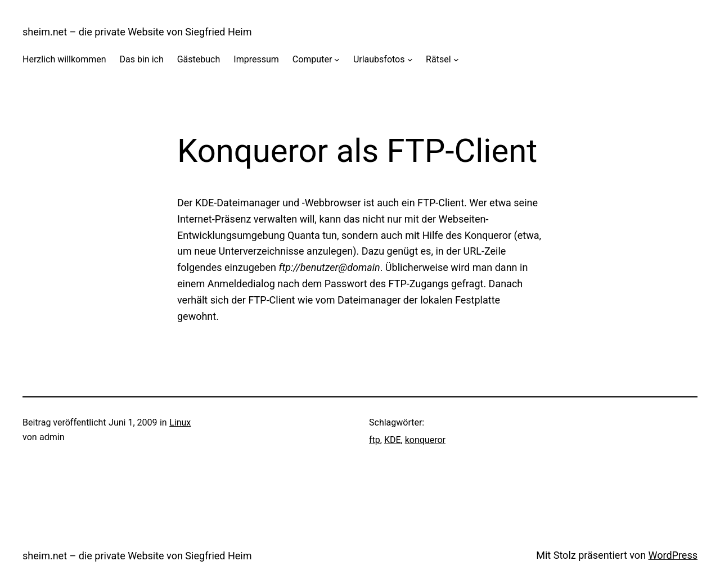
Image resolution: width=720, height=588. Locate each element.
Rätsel (438, 59)
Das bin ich (142, 59)
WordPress (673, 555)
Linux (180, 422)
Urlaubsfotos (379, 59)
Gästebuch (199, 59)
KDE (393, 440)
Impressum (256, 59)
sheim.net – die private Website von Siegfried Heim (137, 32)
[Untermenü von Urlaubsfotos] (410, 60)
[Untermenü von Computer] (337, 60)
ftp (375, 440)
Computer (312, 59)
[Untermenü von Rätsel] (456, 60)
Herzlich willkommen (64, 59)
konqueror (425, 440)
